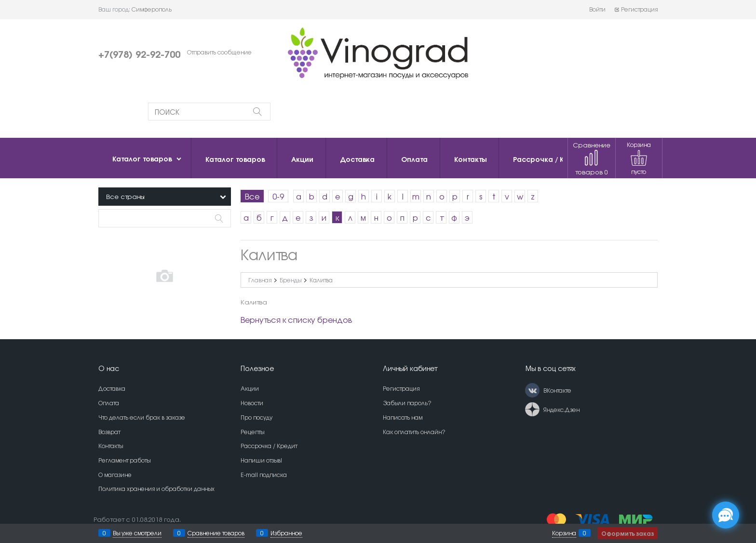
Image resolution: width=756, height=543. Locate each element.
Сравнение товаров (592, 158)
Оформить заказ (628, 533)
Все (252, 196)
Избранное (286, 533)
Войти (597, 9)
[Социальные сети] (726, 515)
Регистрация (636, 9)
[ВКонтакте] (532, 390)
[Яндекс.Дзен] (532, 410)
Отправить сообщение (219, 52)
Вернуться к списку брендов (296, 319)
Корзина (564, 533)
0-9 (278, 196)
